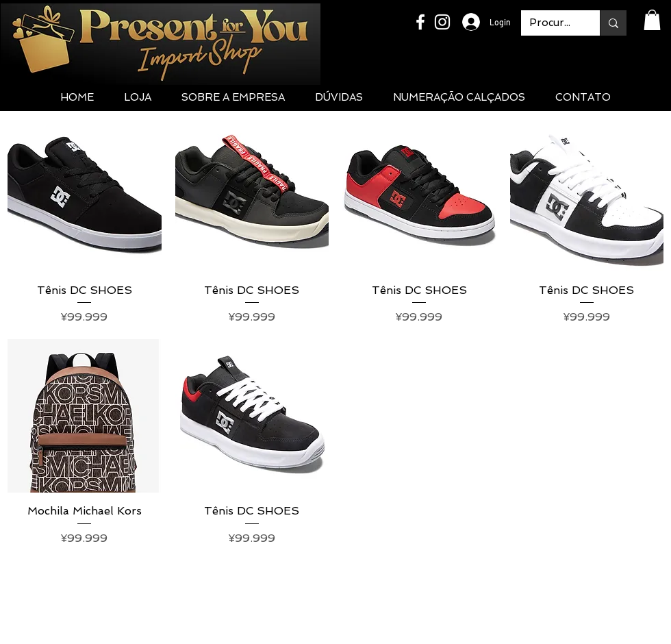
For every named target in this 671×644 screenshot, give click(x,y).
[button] (652, 20)
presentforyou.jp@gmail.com (335, 589)
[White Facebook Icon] (420, 22)
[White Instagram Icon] (442, 22)
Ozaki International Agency (451, 634)
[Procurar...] (550, 23)
